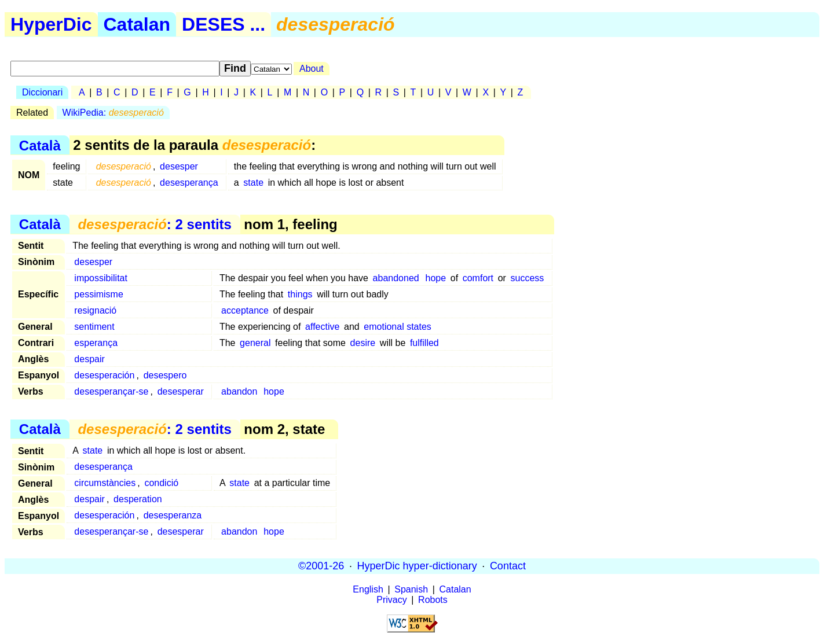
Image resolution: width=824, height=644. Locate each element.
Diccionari (42, 92)
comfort (478, 278)
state (253, 183)
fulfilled (424, 343)
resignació (95, 310)
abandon (239, 391)
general (255, 343)
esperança (96, 343)
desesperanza (173, 515)
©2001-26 (321, 566)
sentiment (94, 327)
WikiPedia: (113, 113)
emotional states (398, 327)
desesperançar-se (111, 391)
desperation (138, 499)
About (312, 69)
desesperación (104, 375)
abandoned (396, 278)
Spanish (411, 589)
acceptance (245, 310)
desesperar (181, 391)
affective (322, 327)
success (528, 278)
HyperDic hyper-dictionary (417, 566)
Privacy (391, 600)
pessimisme (98, 294)
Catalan (137, 24)
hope (436, 278)
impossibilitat (101, 278)
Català (40, 145)
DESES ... (224, 24)
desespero (165, 375)
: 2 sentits (154, 224)
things (300, 294)
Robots (433, 600)
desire (363, 343)
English (368, 589)
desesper (179, 166)
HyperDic (51, 24)
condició (161, 483)
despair (89, 359)
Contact (508, 566)
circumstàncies (105, 483)
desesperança (189, 183)
